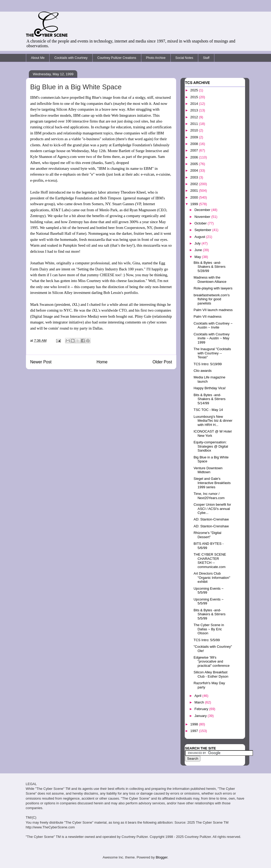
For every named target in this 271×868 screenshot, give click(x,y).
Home (102, 362)
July (198, 243)
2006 (195, 157)
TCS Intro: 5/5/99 (207, 640)
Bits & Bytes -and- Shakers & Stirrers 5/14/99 (209, 399)
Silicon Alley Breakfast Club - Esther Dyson (211, 674)
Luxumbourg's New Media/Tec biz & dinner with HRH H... (213, 421)
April (198, 696)
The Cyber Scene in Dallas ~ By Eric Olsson (209, 629)
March (200, 702)
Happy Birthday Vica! (209, 388)
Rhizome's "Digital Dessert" (207, 535)
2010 (195, 130)
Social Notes (184, 58)
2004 (195, 170)
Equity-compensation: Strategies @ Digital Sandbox (211, 446)
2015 (195, 97)
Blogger (161, 857)
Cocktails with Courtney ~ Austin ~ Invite (213, 325)
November (203, 217)
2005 (195, 164)
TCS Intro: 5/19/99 (207, 364)
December (203, 210)
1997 (195, 731)
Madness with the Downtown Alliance (210, 280)
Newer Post (41, 362)
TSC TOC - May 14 (208, 410)
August (200, 237)
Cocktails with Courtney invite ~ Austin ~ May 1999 (211, 338)
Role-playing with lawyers (213, 288)
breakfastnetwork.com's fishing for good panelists (211, 299)
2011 (195, 124)
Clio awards (202, 371)
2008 (195, 144)
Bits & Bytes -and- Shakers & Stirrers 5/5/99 (209, 614)
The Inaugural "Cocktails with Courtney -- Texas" (212, 353)
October (201, 223)
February (202, 709)
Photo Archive (156, 58)
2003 (195, 177)
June (199, 250)
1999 (195, 204)
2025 (195, 90)
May (198, 257)
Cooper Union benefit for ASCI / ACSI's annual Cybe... (212, 509)
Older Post (162, 362)
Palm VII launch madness (213, 310)
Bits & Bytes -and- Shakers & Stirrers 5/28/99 (209, 267)
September (203, 230)
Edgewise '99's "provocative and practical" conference (211, 661)
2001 (195, 191)
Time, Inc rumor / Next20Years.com (209, 496)
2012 (195, 117)
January (201, 716)
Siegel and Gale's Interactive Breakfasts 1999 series (212, 483)
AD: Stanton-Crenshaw (211, 519)
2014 (195, 104)
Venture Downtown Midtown (208, 470)
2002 (195, 184)
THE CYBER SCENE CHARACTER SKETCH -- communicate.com (210, 561)
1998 (195, 724)
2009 (195, 137)
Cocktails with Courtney (71, 58)
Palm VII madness (207, 316)
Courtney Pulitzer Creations (117, 58)
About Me (38, 58)
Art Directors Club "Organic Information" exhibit (212, 578)
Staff (206, 58)
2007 (195, 150)
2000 (195, 197)
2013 (195, 110)
